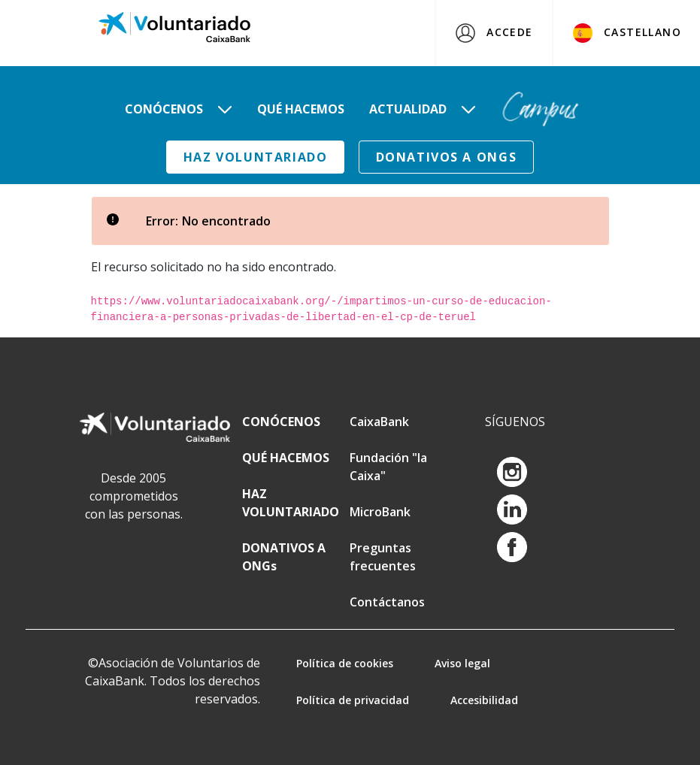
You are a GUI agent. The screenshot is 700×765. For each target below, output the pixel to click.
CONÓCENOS (281, 422)
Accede (494, 33)
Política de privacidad (353, 700)
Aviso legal (462, 663)
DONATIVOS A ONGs (447, 157)
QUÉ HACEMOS (286, 458)
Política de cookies (345, 663)
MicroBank (380, 512)
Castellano (627, 33)
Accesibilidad (484, 700)
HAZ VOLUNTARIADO (256, 157)
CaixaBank (379, 422)
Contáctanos (387, 602)
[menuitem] (179, 109)
